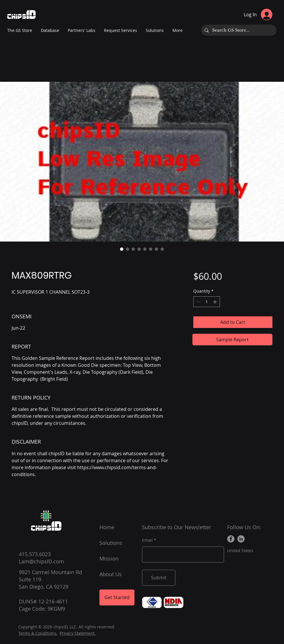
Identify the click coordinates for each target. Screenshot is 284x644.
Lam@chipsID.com (41, 561)
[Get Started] (117, 597)
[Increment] (215, 302)
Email (147, 540)
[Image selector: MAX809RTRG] (122, 249)
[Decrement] (198, 302)
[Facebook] (231, 539)
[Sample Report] (232, 340)
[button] (82, 30)
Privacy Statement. (78, 633)
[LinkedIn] (241, 539)
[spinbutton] (207, 302)
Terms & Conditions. (38, 633)
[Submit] (159, 578)
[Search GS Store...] (238, 30)
